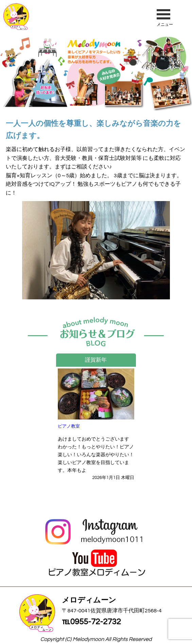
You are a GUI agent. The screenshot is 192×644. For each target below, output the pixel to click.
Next (150, 398)
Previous (42, 398)
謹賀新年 (96, 360)
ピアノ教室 (69, 426)
